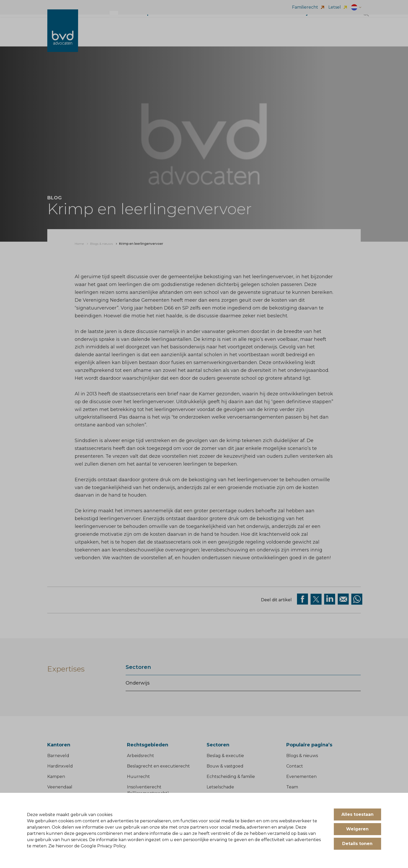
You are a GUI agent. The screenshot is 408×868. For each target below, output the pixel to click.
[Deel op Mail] (343, 599)
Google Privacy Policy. (104, 846)
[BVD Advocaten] (63, 36)
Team (292, 787)
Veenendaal (60, 787)
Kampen (56, 777)
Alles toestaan (357, 814)
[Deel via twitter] (316, 599)
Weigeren (357, 829)
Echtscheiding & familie (231, 777)
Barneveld (58, 756)
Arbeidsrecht (141, 756)
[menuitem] (79, 244)
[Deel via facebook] (302, 599)
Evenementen (301, 777)
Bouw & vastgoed (225, 766)
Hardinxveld (60, 766)
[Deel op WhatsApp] (357, 599)
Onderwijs (138, 683)
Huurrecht (138, 777)
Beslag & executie (225, 756)
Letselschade (220, 787)
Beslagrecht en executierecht (158, 766)
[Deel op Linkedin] (330, 599)
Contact (295, 766)
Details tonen (357, 844)
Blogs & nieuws (302, 756)
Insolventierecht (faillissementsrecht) (148, 790)
